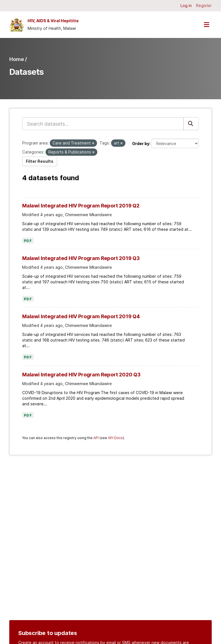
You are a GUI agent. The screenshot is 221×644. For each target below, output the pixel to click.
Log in (186, 5)
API (96, 438)
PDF (28, 241)
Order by (141, 144)
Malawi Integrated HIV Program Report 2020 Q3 (81, 375)
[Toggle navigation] (206, 25)
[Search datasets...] (103, 124)
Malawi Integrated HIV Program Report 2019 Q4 (81, 316)
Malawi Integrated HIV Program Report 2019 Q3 (81, 258)
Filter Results (40, 161)
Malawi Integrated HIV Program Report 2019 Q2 (81, 206)
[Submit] (191, 124)
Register (204, 5)
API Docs (115, 438)
